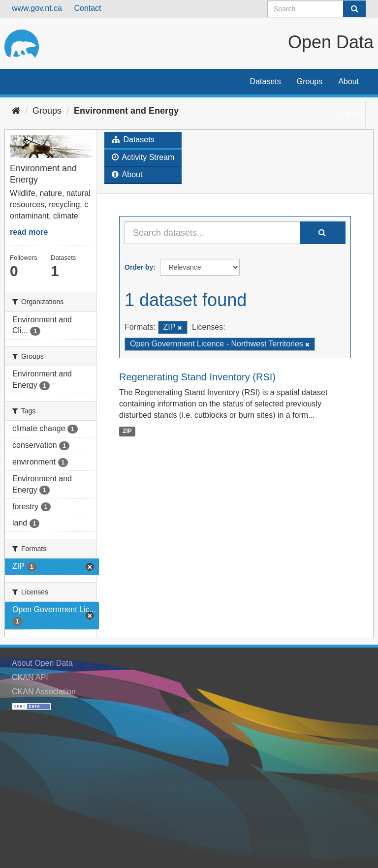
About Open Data (42, 663)
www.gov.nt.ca (37, 8)
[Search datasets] (317, 9)
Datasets (266, 81)
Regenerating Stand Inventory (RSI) (197, 377)
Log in (348, 114)
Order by (139, 267)
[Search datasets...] (212, 233)
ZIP (127, 431)
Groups (310, 81)
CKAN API (30, 677)
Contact (87, 8)
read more (29, 232)
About (348, 81)
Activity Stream (143, 157)
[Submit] (354, 9)
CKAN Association (44, 692)
